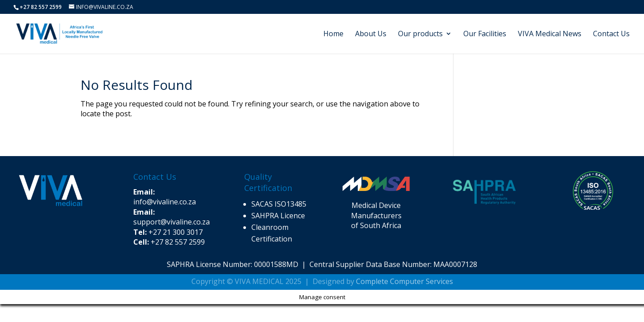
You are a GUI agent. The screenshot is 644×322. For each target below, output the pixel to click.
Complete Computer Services (405, 281)
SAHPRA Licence (279, 216)
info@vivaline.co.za (165, 197)
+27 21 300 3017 (176, 232)
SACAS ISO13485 (279, 204)
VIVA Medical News (550, 34)
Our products (420, 34)
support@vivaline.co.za (172, 217)
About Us (371, 34)
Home (333, 34)
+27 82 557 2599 (178, 242)
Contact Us (611, 34)
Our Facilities (485, 34)
